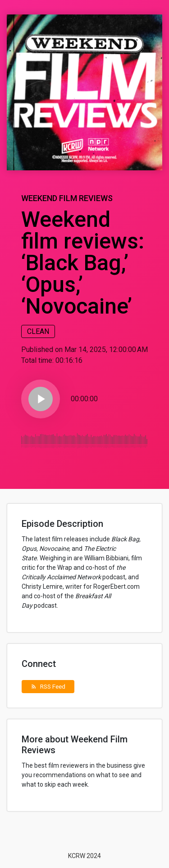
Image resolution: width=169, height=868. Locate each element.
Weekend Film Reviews (67, 198)
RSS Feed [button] (48, 686)
